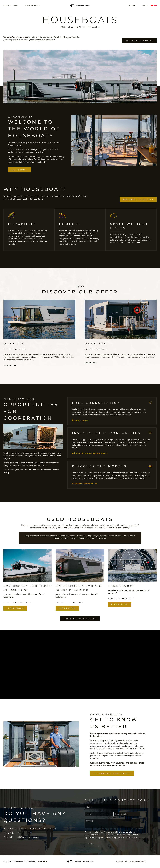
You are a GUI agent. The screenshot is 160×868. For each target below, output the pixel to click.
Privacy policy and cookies (136, 862)
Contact (145, 6)
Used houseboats (32, 6)
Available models (11, 6)
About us (131, 6)
